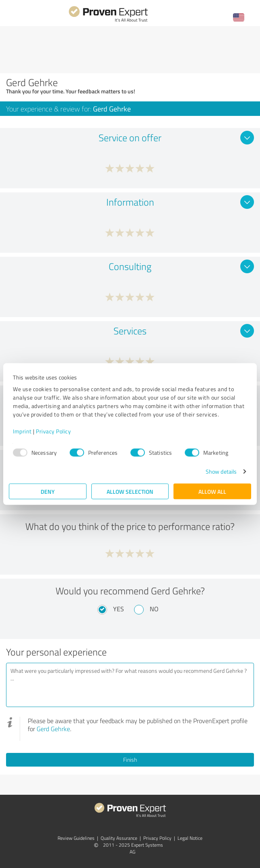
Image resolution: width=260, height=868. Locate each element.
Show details (221, 471)
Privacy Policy (53, 431)
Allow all (212, 492)
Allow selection (130, 492)
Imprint (22, 431)
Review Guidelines (76, 838)
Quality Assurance (119, 838)
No (154, 609)
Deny (48, 492)
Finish (130, 760)
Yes (119, 609)
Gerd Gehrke (53, 729)
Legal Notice (190, 838)
